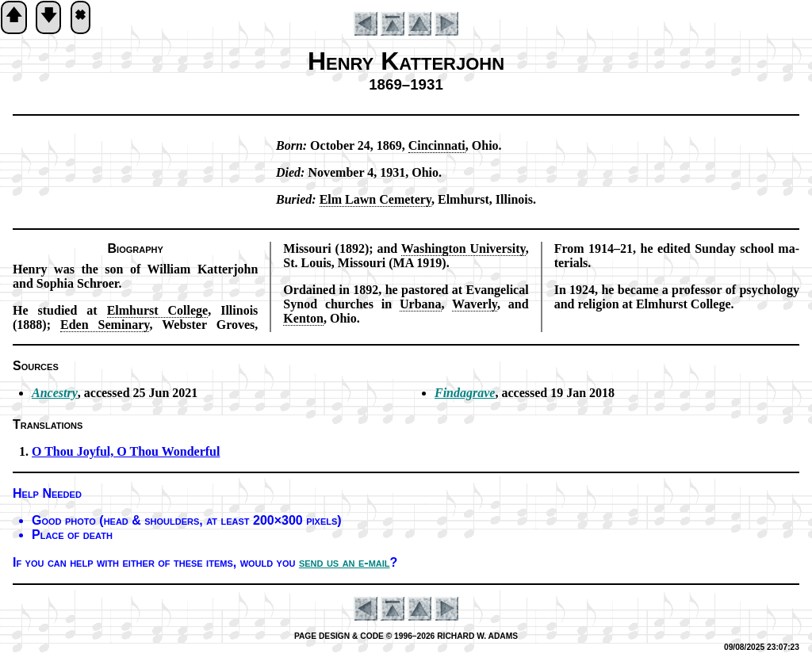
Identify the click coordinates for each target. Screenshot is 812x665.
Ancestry (55, 393)
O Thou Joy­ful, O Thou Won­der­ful (126, 451)
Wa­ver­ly (475, 304)
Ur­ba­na (420, 304)
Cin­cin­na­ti (437, 145)
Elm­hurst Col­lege (158, 310)
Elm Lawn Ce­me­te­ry (375, 199)
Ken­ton (303, 318)
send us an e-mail (345, 562)
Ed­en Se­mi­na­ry (105, 325)
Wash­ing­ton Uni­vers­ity (463, 248)
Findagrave (465, 393)
